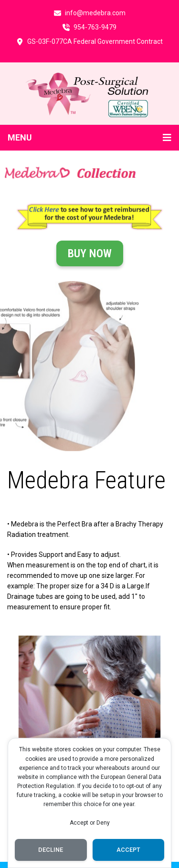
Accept (128, 850)
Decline (51, 850)
